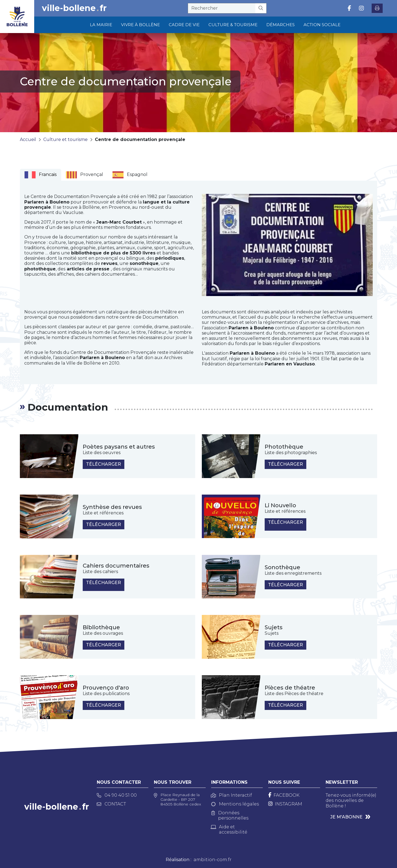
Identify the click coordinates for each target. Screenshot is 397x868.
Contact (111, 804)
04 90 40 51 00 (117, 795)
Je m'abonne (346, 817)
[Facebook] (284, 795)
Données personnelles (230, 815)
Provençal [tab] (85, 175)
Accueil (28, 139)
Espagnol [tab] (130, 175)
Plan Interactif (232, 795)
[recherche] (222, 8)
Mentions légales (235, 804)
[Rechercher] (261, 8)
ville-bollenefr (74, 8)
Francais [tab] (41, 175)
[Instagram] (285, 804)
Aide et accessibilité (229, 829)
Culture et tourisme (65, 139)
